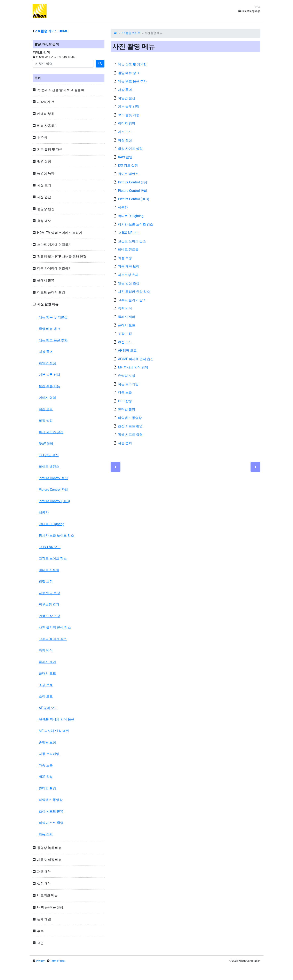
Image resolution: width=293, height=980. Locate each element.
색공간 (44, 513)
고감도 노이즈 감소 (53, 559)
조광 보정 (46, 685)
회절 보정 (46, 581)
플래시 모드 (47, 673)
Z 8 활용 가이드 (131, 33)
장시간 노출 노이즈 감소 (56, 536)
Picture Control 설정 (53, 478)
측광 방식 (46, 650)
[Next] (255, 467)
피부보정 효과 (49, 604)
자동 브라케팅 (49, 754)
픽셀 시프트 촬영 (51, 823)
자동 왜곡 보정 (49, 593)
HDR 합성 (46, 777)
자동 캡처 (46, 834)
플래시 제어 (47, 662)
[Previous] (116, 467)
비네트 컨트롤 (49, 570)
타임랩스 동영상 (51, 800)
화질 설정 (46, 421)
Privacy (40, 961)
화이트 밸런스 (49, 467)
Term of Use (57, 961)
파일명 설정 (47, 363)
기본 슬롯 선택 (49, 375)
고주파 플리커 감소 (53, 639)
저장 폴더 (46, 352)
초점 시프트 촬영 (51, 811)
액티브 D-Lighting (52, 524)
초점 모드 (46, 696)
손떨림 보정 (47, 742)
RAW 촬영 (46, 444)
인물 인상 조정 (49, 616)
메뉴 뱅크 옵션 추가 (53, 340)
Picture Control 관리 (53, 490)
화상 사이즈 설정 (51, 432)
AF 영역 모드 (48, 708)
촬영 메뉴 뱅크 (49, 329)
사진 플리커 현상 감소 (55, 627)
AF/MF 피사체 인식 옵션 (57, 719)
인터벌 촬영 (47, 788)
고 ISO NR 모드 (50, 547)
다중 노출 (46, 765)
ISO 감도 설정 (49, 455)
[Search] (63, 64)
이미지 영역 (47, 398)
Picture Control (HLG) (54, 501)
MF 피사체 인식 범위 (54, 731)
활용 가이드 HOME (52, 31)
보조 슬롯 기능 (49, 386)
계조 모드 (46, 409)
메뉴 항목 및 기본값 (53, 317)
